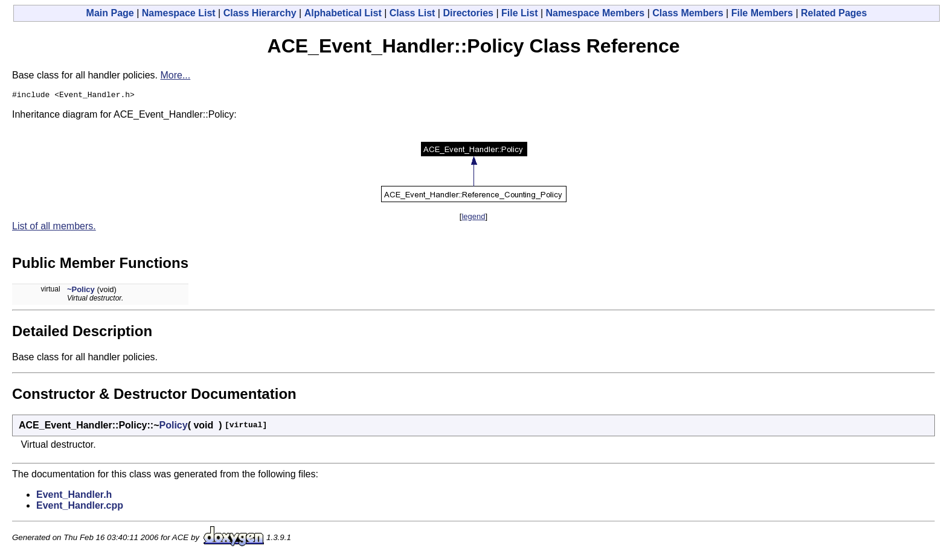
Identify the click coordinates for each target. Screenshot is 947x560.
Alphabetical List (343, 13)
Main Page (110, 13)
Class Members (688, 13)
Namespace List (179, 13)
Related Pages (834, 13)
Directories (468, 13)
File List (519, 13)
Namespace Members (595, 13)
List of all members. (54, 228)
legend (473, 218)
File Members (762, 13)
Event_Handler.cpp (80, 507)
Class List (413, 13)
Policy (174, 427)
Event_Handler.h (74, 496)
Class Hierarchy (260, 13)
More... (175, 75)
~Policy (81, 291)
